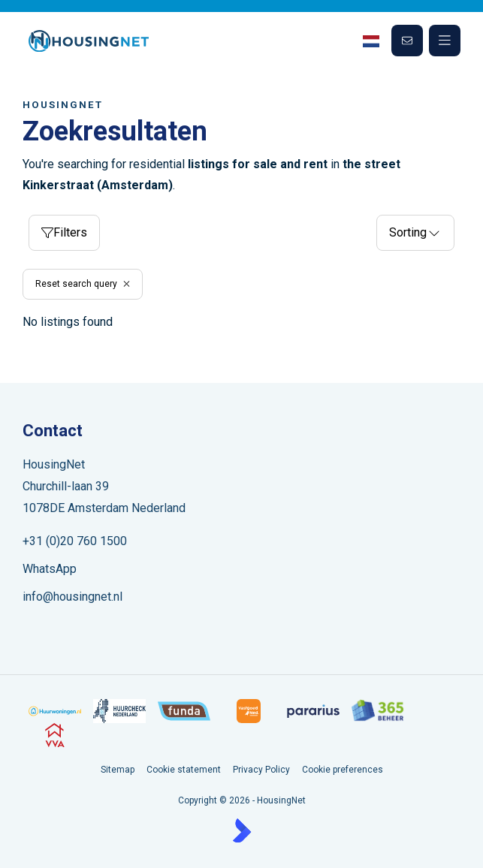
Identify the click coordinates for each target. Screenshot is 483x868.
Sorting (415, 232)
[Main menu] (445, 41)
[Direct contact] (407, 41)
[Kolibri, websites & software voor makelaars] (242, 830)
